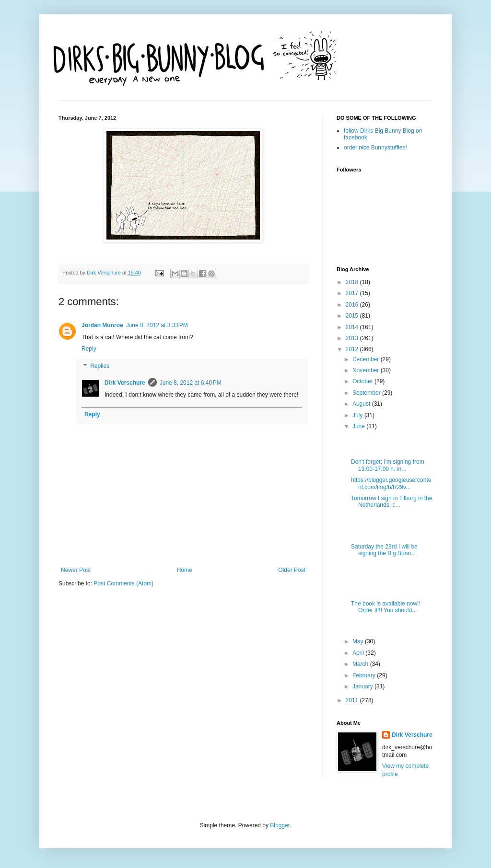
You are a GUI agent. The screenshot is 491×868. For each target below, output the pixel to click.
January (363, 686)
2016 (353, 305)
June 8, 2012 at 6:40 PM (191, 383)
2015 (353, 316)
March (361, 664)
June (359, 426)
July (358, 415)
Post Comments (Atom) (123, 583)
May (359, 641)
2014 (353, 327)
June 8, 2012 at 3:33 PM (157, 325)
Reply (89, 349)
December (367, 359)
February (365, 675)
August (362, 404)
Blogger (280, 825)
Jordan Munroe (102, 325)
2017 (353, 293)
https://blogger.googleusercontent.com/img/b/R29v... (391, 483)
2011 (353, 700)
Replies (100, 366)
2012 (353, 349)
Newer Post (76, 570)
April (359, 653)
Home (185, 570)
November (367, 370)
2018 (353, 282)
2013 (353, 338)
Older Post (292, 570)
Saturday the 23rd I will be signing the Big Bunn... (384, 550)
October (363, 381)
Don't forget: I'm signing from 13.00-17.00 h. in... (388, 465)
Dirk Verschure (105, 273)
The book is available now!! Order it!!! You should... (386, 607)
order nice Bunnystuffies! (375, 148)
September (367, 393)
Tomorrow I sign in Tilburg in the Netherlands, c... (392, 502)
